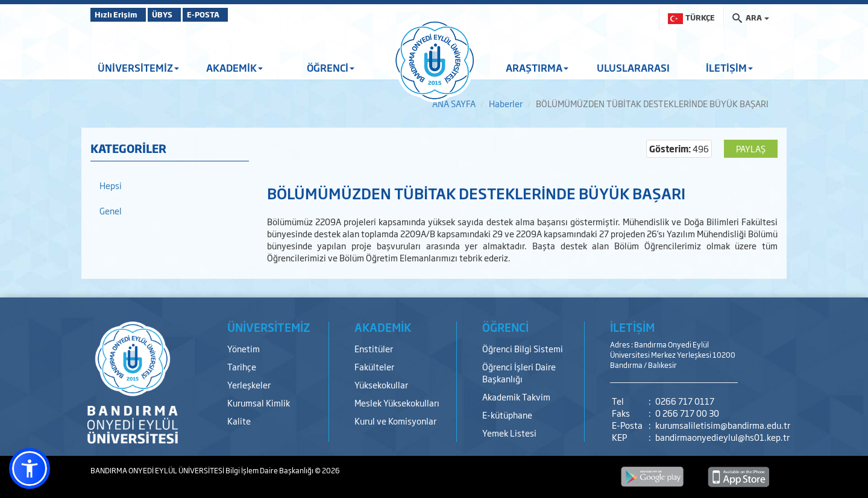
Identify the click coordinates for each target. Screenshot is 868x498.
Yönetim (244, 348)
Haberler (506, 103)
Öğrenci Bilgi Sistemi (523, 348)
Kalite (239, 421)
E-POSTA (235, 14)
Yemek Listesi (509, 433)
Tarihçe (242, 366)
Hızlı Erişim (120, 14)
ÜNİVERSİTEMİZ (138, 67)
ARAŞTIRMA (537, 67)
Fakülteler (374, 366)
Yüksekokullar (381, 384)
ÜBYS (179, 14)
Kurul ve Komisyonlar (395, 421)
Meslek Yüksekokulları (397, 403)
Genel (111, 210)
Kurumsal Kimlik (259, 403)
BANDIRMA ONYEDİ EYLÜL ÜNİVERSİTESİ (158, 470)
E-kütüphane (507, 415)
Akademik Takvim (516, 397)
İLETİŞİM (729, 67)
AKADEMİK (234, 67)
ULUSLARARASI (633, 67)
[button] (30, 468)
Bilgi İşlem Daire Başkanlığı (270, 470)
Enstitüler (374, 348)
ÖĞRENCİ (331, 67)
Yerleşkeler (249, 384)
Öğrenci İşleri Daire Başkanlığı (519, 372)
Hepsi (111, 185)
